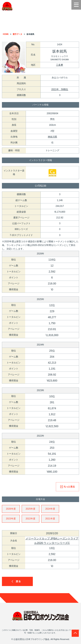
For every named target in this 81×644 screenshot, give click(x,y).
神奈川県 (52, 137)
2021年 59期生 (60, 89)
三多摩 (60, 65)
